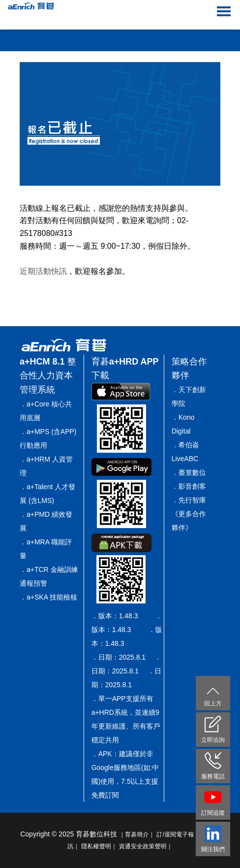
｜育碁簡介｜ (137, 835)
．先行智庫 (189, 500)
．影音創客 (189, 486)
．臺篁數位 (189, 472)
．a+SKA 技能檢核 (48, 597)
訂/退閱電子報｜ (178, 835)
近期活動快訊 (43, 271)
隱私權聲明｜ (99, 846)
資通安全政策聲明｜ (146, 846)
